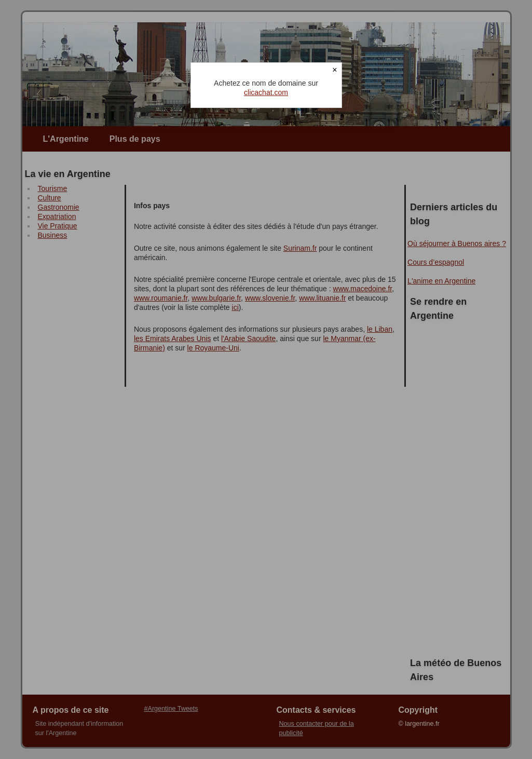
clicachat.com (266, 92)
